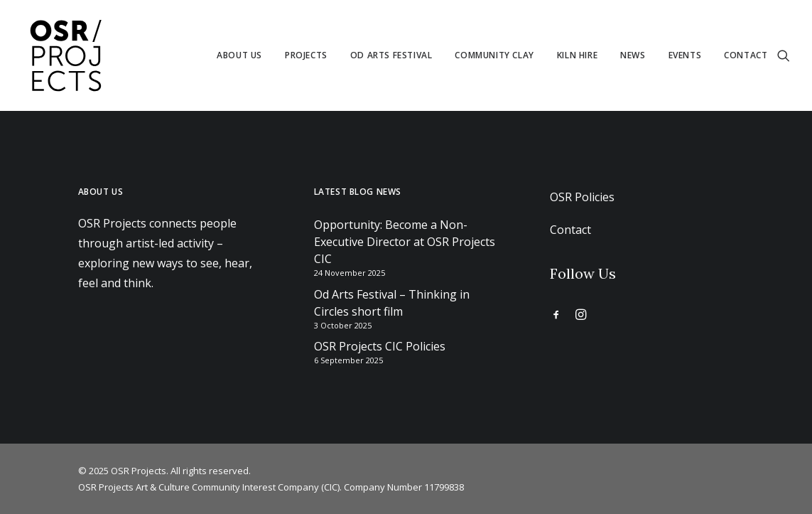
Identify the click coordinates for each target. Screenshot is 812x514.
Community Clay (494, 55)
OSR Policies (582, 197)
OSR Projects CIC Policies (380, 346)
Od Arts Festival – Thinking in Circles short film (392, 303)
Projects (306, 55)
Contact (746, 55)
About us (239, 55)
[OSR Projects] (65, 55)
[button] (784, 55)
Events (685, 55)
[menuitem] (239, 55)
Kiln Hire (577, 55)
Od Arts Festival (391, 55)
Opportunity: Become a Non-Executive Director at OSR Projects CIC (405, 242)
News (633, 55)
